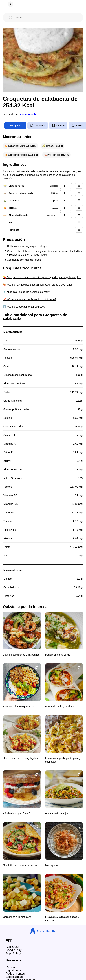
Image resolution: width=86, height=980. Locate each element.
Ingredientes (14, 970)
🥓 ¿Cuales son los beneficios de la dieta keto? (29, 299)
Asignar (15, 125)
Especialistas (14, 977)
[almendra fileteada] (66, 215)
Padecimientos (15, 974)
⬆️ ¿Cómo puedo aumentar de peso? (24, 307)
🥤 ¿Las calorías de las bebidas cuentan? (26, 292)
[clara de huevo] (66, 186)
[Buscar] (46, 18)
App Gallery (13, 953)
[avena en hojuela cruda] (66, 193)
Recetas (11, 967)
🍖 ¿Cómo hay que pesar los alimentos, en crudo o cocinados (38, 285)
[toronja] (66, 208)
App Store (12, 947)
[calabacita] (66, 200)
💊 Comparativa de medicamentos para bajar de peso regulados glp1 (42, 277)
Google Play (14, 950)
